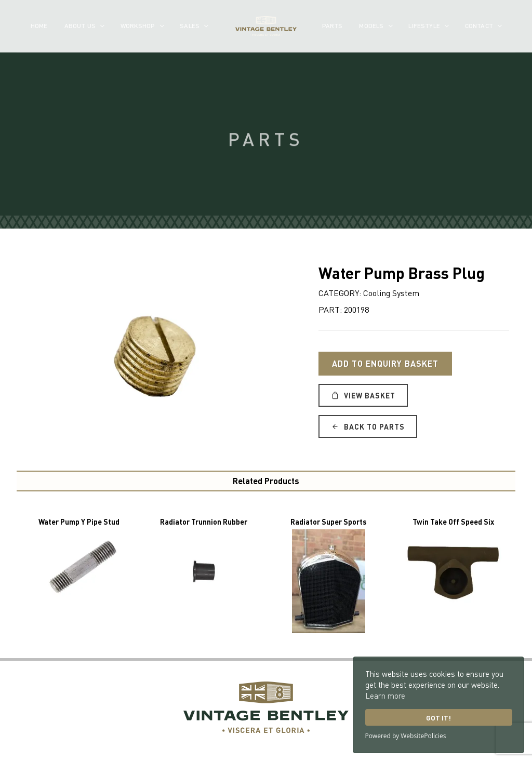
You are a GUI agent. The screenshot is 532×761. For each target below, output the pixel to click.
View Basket (363, 395)
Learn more (385, 696)
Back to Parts (368, 426)
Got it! (438, 718)
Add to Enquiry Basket (385, 363)
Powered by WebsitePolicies (406, 736)
